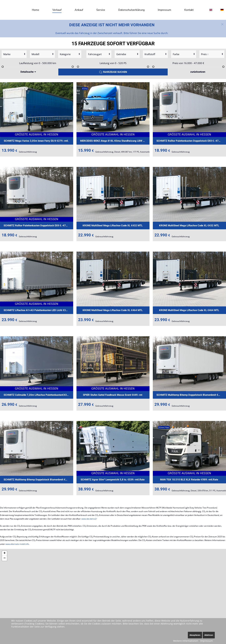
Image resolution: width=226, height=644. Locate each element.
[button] (222, 24)
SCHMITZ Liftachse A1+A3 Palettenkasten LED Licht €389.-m (38, 310)
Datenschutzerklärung (131, 10)
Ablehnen (209, 635)
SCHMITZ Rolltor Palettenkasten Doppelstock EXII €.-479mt (190, 141)
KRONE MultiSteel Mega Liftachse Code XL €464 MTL (113, 310)
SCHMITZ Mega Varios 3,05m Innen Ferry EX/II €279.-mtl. (36, 141)
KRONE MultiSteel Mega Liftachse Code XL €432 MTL (113, 226)
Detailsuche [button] (29, 72)
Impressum (164, 10)
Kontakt (189, 10)
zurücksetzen (198, 72)
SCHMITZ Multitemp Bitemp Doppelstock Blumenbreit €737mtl (191, 395)
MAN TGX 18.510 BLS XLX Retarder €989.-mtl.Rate (189, 480)
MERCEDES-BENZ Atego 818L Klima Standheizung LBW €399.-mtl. (115, 141)
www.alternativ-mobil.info (17, 544)
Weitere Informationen (186, 641)
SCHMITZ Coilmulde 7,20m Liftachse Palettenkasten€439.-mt (38, 395)
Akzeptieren (195, 635)
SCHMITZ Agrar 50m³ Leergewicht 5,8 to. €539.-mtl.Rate (113, 480)
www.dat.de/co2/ (89, 519)
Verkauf (57, 10)
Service (101, 10)
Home (36, 10)
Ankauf (79, 10)
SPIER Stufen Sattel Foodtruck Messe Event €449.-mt (113, 395)
